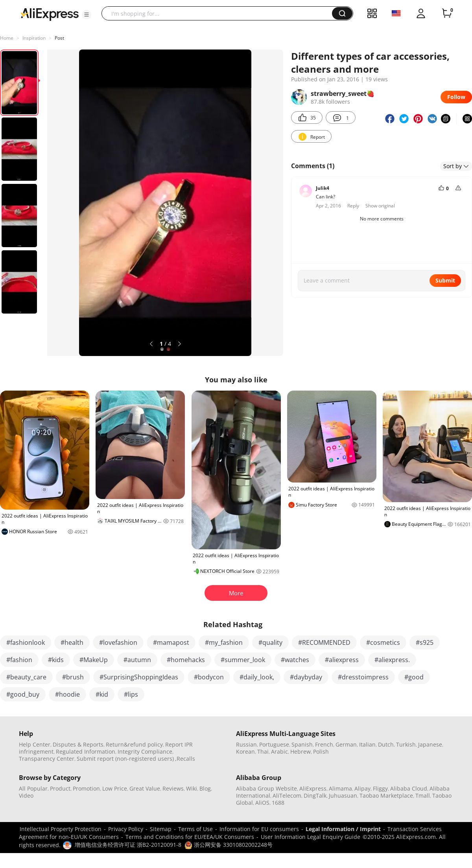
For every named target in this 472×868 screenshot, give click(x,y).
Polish (321, 751)
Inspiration (34, 38)
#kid (102, 694)
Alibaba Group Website (266, 788)
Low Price (115, 788)
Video (26, 796)
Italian (367, 744)
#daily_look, (257, 677)
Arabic (279, 751)
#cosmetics (383, 642)
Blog (205, 788)
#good (414, 677)
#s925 (425, 642)
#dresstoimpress (363, 677)
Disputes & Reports (78, 744)
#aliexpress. (392, 660)
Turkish (406, 744)
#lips (131, 694)
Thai (263, 751)
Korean (245, 751)
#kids (56, 660)
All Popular (33, 788)
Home (7, 38)
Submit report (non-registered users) (125, 759)
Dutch (386, 744)
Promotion (86, 788)
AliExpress (313, 788)
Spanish (302, 744)
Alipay (362, 788)
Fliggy (380, 788)
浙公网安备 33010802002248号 (229, 845)
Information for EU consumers (259, 829)
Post (59, 38)
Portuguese (274, 744)
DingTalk (315, 796)
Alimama (340, 788)
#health (72, 642)
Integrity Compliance (145, 751)
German (346, 744)
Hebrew (301, 751)
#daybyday (306, 677)
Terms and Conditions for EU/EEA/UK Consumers (190, 837)
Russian (246, 744)
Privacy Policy (126, 829)
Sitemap (161, 829)
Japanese (430, 744)
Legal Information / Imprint (343, 829)
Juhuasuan (343, 796)
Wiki (192, 788)
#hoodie (67, 694)
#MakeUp (94, 660)
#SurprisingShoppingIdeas (139, 677)
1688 (278, 803)
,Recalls (185, 759)
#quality (270, 642)
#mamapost (171, 642)
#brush (73, 677)
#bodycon (209, 677)
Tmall (423, 796)
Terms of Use (195, 829)
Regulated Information (86, 751)
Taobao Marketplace (386, 796)
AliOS (262, 803)
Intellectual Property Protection (61, 829)
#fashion (19, 660)
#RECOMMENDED (324, 642)
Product (60, 788)
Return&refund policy (134, 744)
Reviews (173, 788)
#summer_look (243, 660)
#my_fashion (224, 642)
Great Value (145, 788)
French (324, 744)
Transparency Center (47, 759)
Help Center (35, 744)
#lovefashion (118, 642)
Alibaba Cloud (409, 788)
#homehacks (186, 660)
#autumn (137, 660)
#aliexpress (342, 660)
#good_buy (23, 694)
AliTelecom (287, 796)
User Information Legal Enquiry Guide (311, 837)
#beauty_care (26, 677)
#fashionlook (26, 642)
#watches (295, 660)
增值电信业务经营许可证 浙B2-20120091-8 (128, 845)
